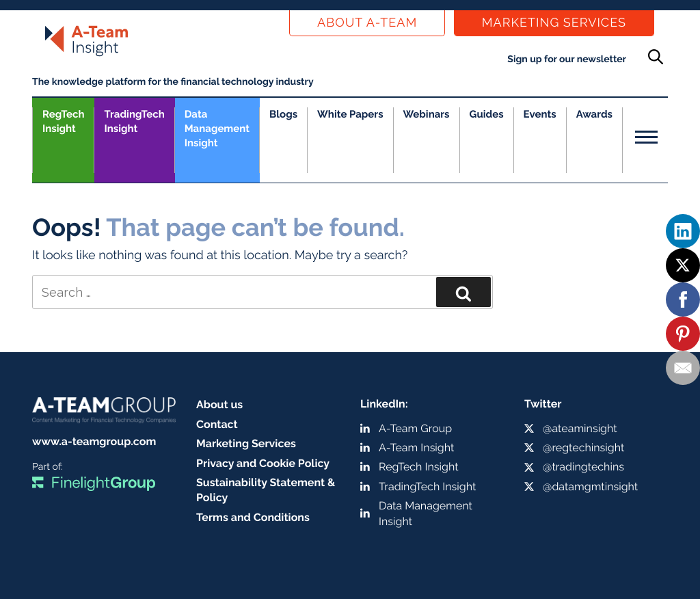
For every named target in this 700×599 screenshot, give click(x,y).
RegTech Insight (63, 121)
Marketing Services (554, 23)
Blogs (283, 114)
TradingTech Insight (134, 121)
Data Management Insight (217, 129)
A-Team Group (415, 428)
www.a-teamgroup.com (94, 441)
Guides (487, 114)
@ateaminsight (580, 428)
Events (540, 114)
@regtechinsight (583, 448)
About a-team (367, 23)
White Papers (350, 114)
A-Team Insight (416, 448)
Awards (594, 114)
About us (219, 404)
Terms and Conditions (253, 517)
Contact (217, 424)
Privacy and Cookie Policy (263, 463)
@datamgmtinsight (590, 487)
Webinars (427, 114)
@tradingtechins (583, 467)
